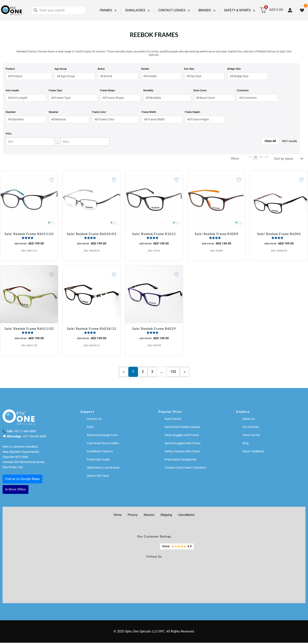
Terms (117, 516)
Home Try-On (251, 436)
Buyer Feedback (253, 453)
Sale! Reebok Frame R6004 (279, 234)
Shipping (166, 516)
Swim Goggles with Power (182, 436)
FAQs (90, 428)
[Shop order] (289, 159)
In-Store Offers (16, 491)
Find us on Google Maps (22, 480)
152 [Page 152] (173, 372)
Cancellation (186, 516)
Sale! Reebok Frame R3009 (216, 234)
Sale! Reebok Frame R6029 (154, 329)
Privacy (133, 516)
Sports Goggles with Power (183, 444)
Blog (246, 444)
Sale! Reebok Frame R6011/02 (29, 329)
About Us (249, 420)
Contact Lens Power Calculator (185, 469)
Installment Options (100, 453)
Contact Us (94, 420)
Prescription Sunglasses (181, 461)
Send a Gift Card (98, 477)
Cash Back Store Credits (103, 444)
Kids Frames (173, 420)
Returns (149, 516)
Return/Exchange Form (102, 436)
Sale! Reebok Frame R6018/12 (92, 329)
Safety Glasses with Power (182, 453)
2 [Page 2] (143, 372)
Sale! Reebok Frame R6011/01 (29, 234)
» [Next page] (185, 372)
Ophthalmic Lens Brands (103, 469)
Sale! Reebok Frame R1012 (154, 234)
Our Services (251, 428)
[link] (250, 157)
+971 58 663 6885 (34, 438)
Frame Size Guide (98, 461)
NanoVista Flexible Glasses (183, 428)
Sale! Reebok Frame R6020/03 (92, 234)
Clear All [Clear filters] (270, 141)
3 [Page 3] (152, 372)
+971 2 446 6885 (25, 432)
